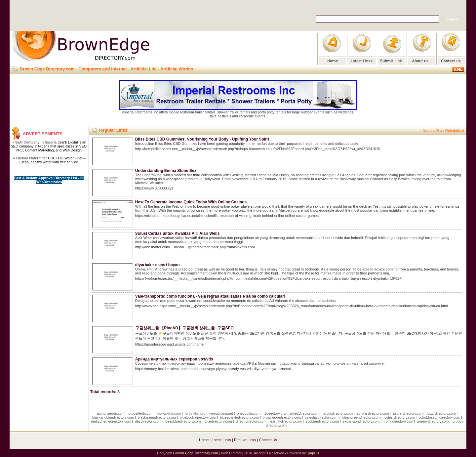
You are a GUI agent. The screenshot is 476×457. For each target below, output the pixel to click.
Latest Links (221, 440)
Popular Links (245, 440)
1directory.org (275, 413)
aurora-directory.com (373, 413)
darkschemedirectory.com (111, 421)
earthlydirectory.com (286, 421)
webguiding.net (221, 413)
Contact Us (268, 440)
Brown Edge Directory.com (47, 69)
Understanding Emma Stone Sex (166, 171)
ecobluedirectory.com (322, 421)
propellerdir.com (141, 413)
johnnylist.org (195, 413)
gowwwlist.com (169, 413)
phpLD (313, 453)
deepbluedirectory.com (183, 421)
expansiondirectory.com (361, 421)
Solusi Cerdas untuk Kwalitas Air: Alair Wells (178, 233)
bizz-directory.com (442, 413)
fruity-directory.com (398, 421)
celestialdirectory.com (322, 417)
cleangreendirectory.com (361, 417)
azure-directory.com (408, 413)
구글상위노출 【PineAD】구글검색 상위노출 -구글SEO (184, 328)
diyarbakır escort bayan (158, 265)
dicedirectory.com (218, 421)
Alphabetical (455, 130)
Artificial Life (144, 69)
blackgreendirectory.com (157, 417)
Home (204, 440)
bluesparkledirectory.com (239, 417)
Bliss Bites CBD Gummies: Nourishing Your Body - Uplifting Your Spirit (202, 139)
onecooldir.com (249, 413)
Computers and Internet (103, 69)
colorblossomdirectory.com (439, 417)
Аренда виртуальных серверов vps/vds (174, 359)
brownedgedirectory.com (282, 417)
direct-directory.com (251, 421)
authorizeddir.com (111, 413)
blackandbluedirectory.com (113, 417)
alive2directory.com (305, 413)
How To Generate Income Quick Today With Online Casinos (191, 202)
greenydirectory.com (433, 421)
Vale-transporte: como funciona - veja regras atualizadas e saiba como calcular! (210, 296)
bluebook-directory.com (198, 417)
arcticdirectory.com (338, 413)
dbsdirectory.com (148, 421)
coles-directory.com (400, 417)
